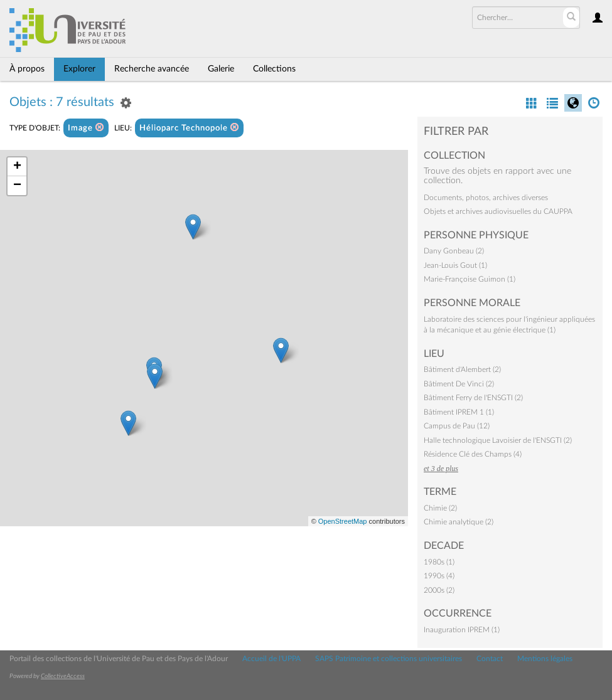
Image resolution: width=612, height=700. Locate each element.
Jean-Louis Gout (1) (455, 265)
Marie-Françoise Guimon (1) (470, 279)
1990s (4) (439, 576)
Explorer (79, 69)
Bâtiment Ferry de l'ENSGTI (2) (473, 398)
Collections (274, 69)
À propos (27, 69)
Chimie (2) (440, 508)
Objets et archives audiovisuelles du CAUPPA (498, 211)
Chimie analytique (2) (459, 522)
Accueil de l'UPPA (271, 659)
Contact (490, 659)
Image (86, 128)
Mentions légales (545, 659)
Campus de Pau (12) (457, 426)
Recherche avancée (152, 69)
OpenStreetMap (343, 521)
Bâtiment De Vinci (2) (459, 384)
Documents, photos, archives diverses (486, 198)
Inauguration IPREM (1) (462, 630)
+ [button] (17, 167)
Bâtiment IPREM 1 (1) (459, 412)
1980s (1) (439, 562)
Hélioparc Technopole (189, 128)
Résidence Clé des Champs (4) (473, 454)
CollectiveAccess (63, 676)
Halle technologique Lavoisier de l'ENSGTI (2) (498, 440)
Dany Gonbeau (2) (454, 251)
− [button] (17, 186)
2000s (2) (439, 590)
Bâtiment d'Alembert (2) (462, 369)
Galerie (221, 69)
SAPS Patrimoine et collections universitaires (389, 659)
